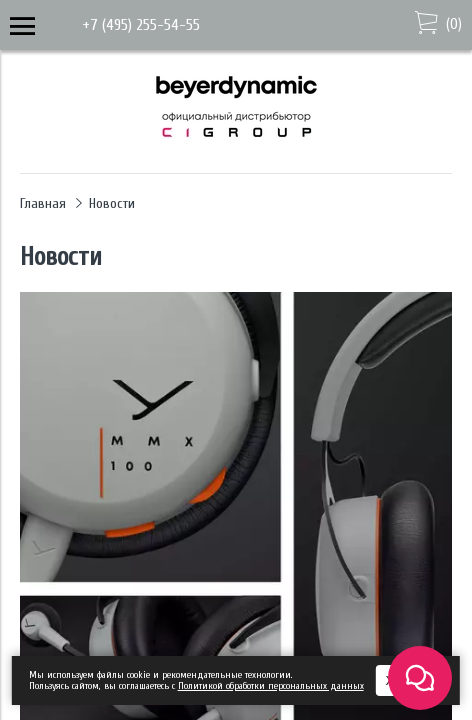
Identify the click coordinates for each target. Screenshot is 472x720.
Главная (43, 203)
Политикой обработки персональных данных (271, 686)
